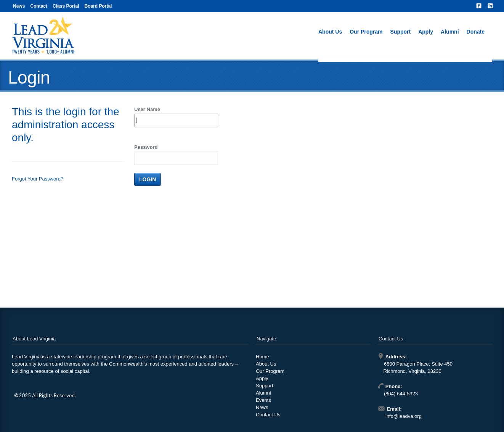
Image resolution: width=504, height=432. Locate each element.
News (19, 6)
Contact (39, 6)
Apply (426, 32)
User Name (147, 109)
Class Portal (66, 6)
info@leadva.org (404, 416)
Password (146, 147)
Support (401, 32)
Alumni (450, 32)
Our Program (366, 32)
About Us (330, 32)
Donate (476, 32)
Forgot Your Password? (38, 179)
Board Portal (98, 6)
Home (262, 357)
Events (263, 400)
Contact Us (268, 415)
